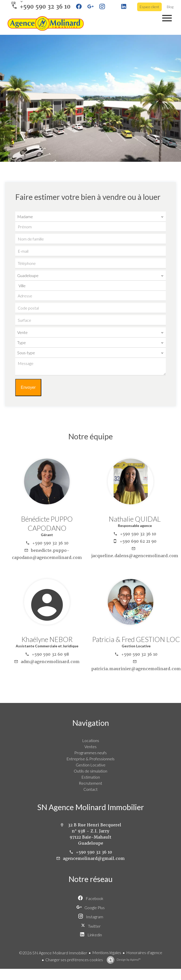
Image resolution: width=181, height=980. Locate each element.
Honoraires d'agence (144, 952)
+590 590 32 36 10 (45, 7)
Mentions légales (107, 952)
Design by (128, 960)
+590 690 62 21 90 (138, 541)
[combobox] (90, 217)
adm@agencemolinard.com (50, 662)
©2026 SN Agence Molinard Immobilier (53, 953)
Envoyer (28, 387)
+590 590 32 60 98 (50, 654)
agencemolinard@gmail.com (94, 858)
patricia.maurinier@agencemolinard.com (136, 669)
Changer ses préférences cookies (74, 960)
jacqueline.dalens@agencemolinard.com (135, 556)
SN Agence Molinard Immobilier (91, 807)
